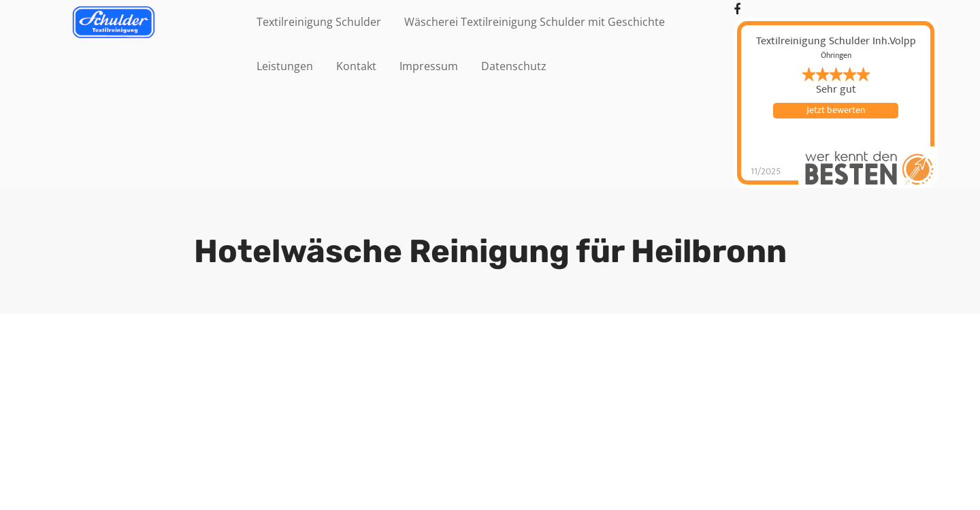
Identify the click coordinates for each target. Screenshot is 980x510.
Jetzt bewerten (836, 110)
